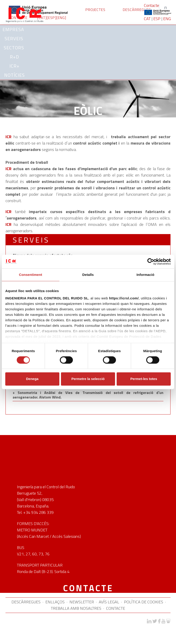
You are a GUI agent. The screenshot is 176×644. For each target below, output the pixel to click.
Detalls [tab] (88, 275)
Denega (32, 379)
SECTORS (15, 48)
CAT (147, 19)
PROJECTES (95, 10)
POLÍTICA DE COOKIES (144, 602)
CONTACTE (116, 608)
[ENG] (61, 18)
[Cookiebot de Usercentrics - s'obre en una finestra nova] (151, 261)
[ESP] (52, 18)
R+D (14, 57)
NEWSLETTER (82, 602)
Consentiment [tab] (31, 275)
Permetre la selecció (88, 379)
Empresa (14, 29)
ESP (157, 19)
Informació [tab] (146, 275)
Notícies (14, 75)
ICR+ (14, 66)
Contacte (151, 5)
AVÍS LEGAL (109, 602)
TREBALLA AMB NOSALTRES (76, 608)
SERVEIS (15, 38)
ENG (167, 19)
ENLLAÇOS (55, 602)
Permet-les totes (144, 379)
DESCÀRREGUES (137, 10)
